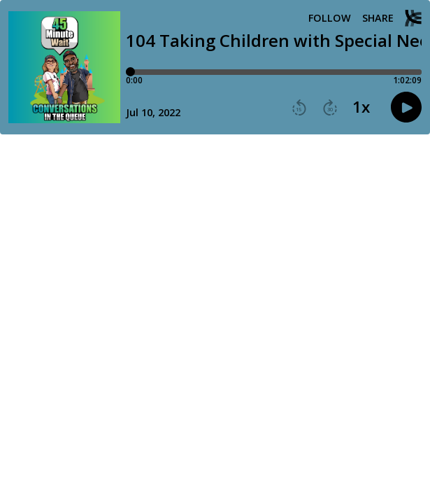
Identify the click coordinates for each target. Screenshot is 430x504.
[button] (299, 108)
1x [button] (361, 107)
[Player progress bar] (274, 72)
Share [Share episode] (378, 18)
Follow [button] (330, 18)
